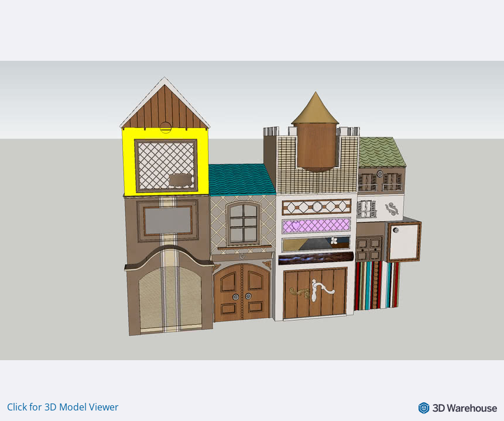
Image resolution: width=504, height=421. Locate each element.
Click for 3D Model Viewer (63, 407)
